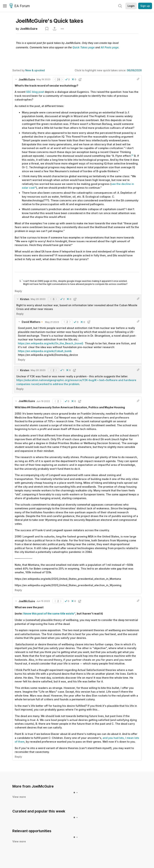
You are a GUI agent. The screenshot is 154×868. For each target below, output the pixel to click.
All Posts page (110, 47)
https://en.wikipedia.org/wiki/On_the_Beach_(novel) (51, 343)
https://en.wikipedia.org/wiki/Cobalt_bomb (45, 351)
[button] (67, 79)
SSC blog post (35, 92)
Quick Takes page (84, 47)
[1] (132, 155)
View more (19, 797)
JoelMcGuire (29, 29)
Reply (18, 291)
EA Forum (20, 6)
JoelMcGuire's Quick (49, 21)
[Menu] (5, 6)
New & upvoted (35, 70)
